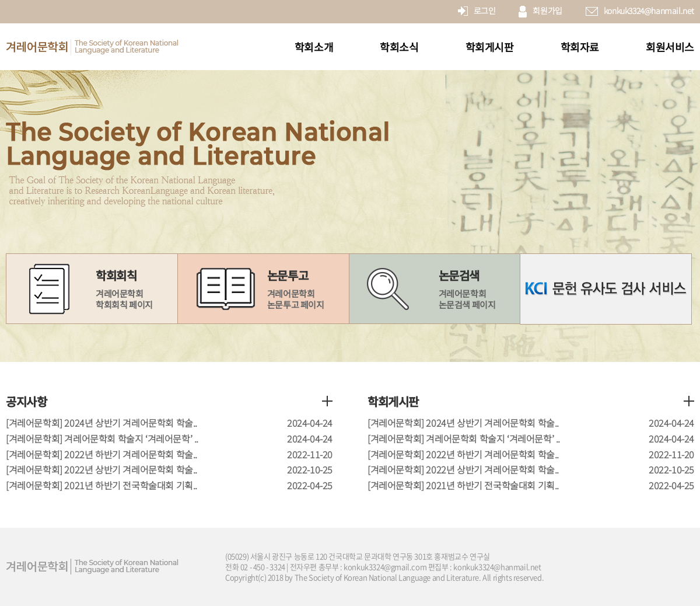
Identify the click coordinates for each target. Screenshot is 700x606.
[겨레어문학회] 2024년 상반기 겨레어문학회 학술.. (101, 423)
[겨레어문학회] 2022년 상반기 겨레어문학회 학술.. (101, 469)
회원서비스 (670, 47)
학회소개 (314, 47)
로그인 (477, 12)
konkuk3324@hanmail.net (640, 12)
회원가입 (540, 12)
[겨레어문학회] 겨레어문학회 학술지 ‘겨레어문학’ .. (102, 438)
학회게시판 (490, 47)
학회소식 (399, 47)
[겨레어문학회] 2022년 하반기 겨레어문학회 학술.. (101, 454)
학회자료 (580, 47)
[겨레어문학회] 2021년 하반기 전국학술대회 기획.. (101, 485)
